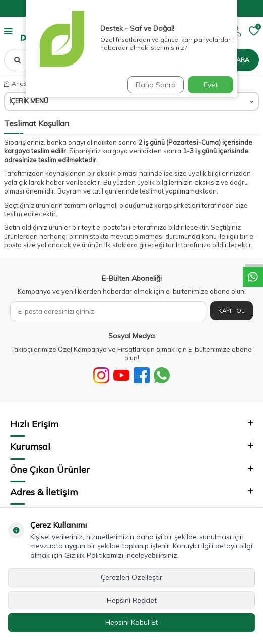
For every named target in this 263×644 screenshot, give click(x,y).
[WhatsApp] (162, 375)
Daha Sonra (156, 85)
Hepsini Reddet (132, 600)
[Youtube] (121, 375)
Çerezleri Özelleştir (131, 577)
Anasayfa (22, 83)
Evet (211, 85)
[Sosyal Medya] (101, 375)
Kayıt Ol (232, 311)
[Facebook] (142, 375)
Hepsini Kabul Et (131, 622)
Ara (243, 60)
